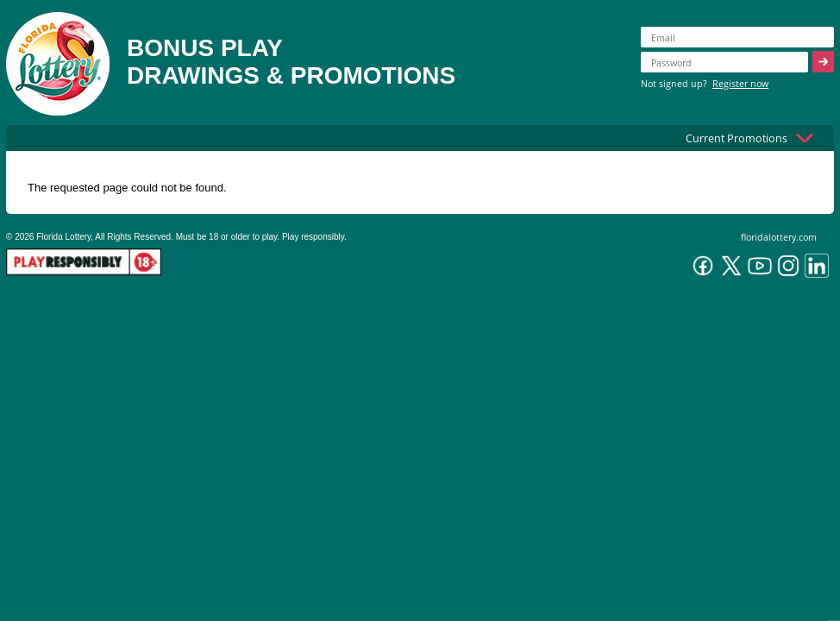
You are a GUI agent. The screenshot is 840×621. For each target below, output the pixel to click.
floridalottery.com (779, 237)
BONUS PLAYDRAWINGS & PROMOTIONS (291, 62)
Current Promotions (737, 138)
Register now (740, 83)
